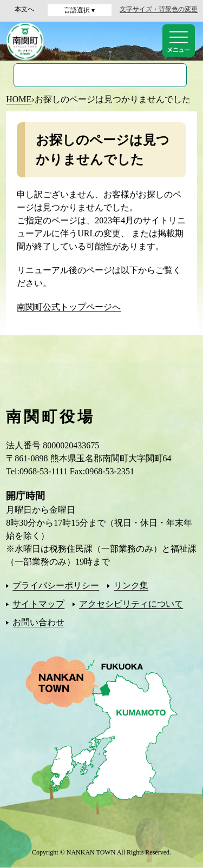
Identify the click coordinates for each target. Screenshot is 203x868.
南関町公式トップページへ (69, 307)
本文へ (24, 9)
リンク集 (131, 585)
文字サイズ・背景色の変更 (159, 9)
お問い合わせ (38, 622)
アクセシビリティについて (131, 604)
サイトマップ (38, 604)
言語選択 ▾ (79, 10)
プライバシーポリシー (56, 585)
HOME (19, 99)
